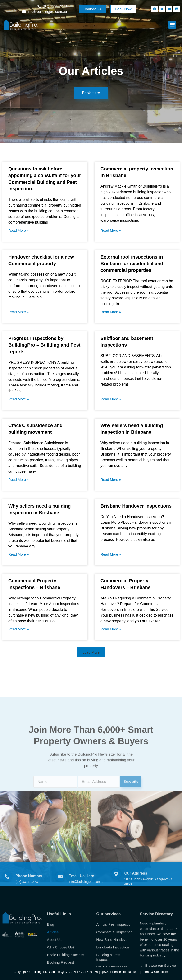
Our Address (136, 883)
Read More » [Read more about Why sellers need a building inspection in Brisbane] (111, 479)
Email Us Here (81, 885)
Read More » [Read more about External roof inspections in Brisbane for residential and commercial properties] (111, 312)
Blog (50, 958)
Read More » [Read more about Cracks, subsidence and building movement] (19, 479)
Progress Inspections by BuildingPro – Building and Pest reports (44, 345)
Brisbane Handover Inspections (136, 506)
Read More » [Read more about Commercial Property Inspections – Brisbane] (19, 629)
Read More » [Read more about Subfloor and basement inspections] (111, 399)
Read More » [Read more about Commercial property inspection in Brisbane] (111, 230)
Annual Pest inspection (114, 958)
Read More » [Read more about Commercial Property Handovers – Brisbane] (111, 629)
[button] (172, 25)
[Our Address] (116, 884)
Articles (53, 966)
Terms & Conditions (155, 972)
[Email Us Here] (60, 886)
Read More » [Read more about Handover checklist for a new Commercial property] (19, 312)
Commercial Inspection (114, 966)
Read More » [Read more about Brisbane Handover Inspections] (111, 554)
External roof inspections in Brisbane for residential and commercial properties (132, 264)
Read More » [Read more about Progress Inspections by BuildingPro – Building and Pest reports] (19, 399)
